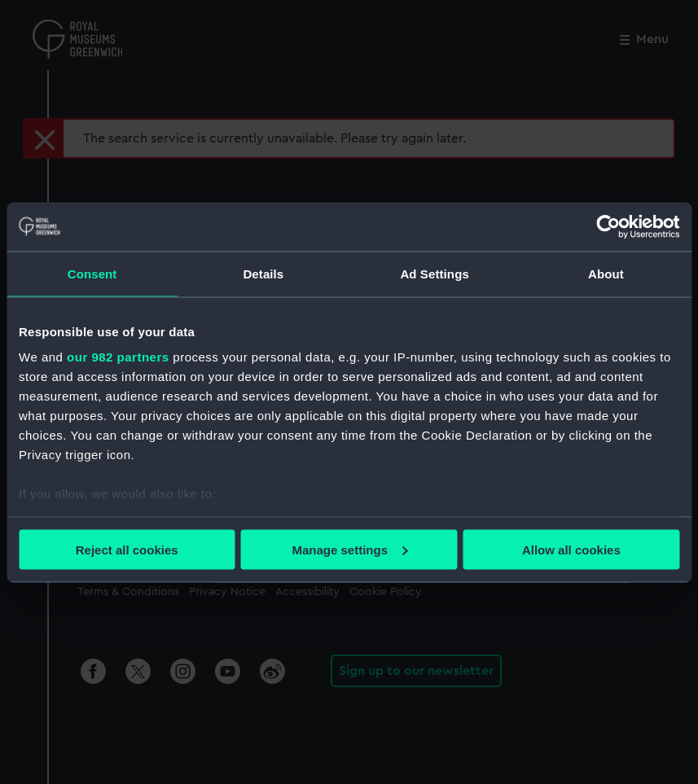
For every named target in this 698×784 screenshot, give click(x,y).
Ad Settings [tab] (434, 273)
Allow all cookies (571, 549)
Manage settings (349, 549)
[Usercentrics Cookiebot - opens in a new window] (608, 226)
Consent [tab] (92, 273)
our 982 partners (118, 357)
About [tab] (606, 273)
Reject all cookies (127, 549)
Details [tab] (263, 273)
